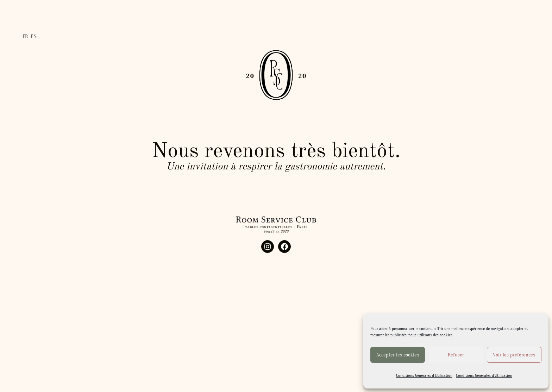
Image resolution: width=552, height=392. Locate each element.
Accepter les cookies (398, 355)
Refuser (456, 355)
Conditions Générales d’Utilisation (424, 375)
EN (34, 35)
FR (25, 35)
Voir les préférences (514, 355)
